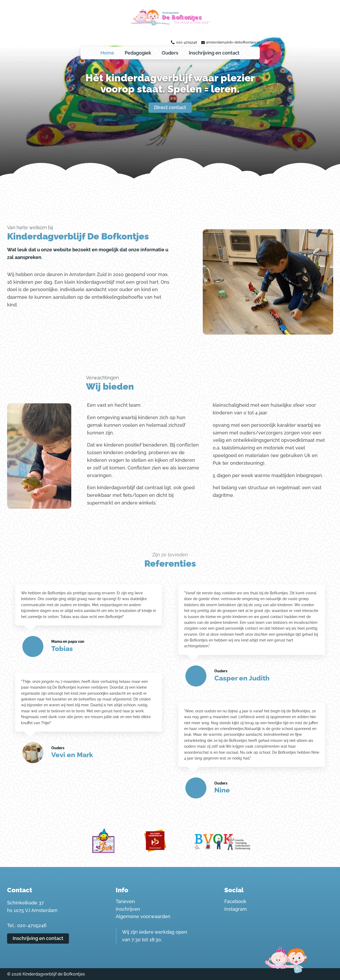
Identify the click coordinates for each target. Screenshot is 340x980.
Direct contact (170, 107)
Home (107, 53)
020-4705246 (187, 42)
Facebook (235, 901)
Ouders (170, 53)
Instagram (236, 909)
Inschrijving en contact (214, 53)
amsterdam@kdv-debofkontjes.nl (233, 42)
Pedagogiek (138, 53)
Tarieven (125, 901)
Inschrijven (128, 909)
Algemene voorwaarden (143, 916)
